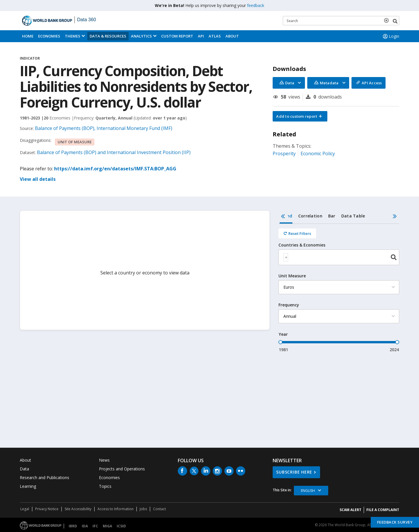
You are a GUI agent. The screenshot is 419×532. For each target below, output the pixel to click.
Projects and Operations (122, 469)
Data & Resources (108, 36)
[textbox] (286, 257)
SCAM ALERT (350, 510)
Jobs (143, 509)
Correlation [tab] (310, 216)
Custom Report (177, 36)
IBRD (73, 526)
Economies (49, 36)
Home (28, 36)
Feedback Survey (395, 522)
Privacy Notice (47, 509)
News (104, 460)
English (308, 491)
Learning (28, 486)
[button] (300, 116)
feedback (256, 5)
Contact (159, 509)
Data (24, 469)
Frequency (289, 305)
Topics (105, 486)
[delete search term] (388, 20)
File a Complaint (383, 510)
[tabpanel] (339, 288)
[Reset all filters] (297, 233)
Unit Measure (292, 276)
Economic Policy (318, 153)
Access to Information (116, 509)
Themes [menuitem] (73, 36)
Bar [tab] (332, 216)
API (201, 36)
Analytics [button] (141, 36)
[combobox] (339, 257)
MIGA (107, 526)
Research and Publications (45, 477)
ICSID (121, 526)
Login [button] (390, 36)
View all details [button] (38, 179)
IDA (85, 526)
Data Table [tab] (353, 216)
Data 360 (87, 20)
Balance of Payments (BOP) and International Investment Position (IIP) (114, 152)
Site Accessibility (78, 509)
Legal (25, 509)
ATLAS (215, 36)
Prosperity (284, 153)
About (232, 36)
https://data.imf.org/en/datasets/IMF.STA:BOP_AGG (115, 169)
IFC (95, 526)
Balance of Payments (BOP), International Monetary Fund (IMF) (104, 128)
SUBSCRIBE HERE (294, 472)
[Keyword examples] (341, 21)
